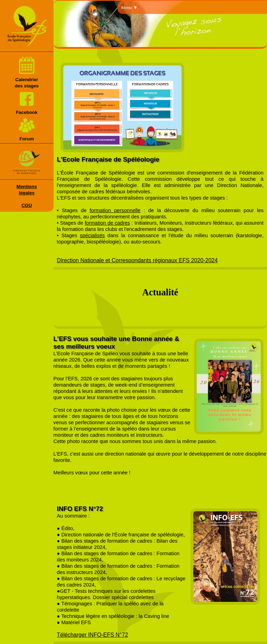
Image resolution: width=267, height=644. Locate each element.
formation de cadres (107, 223)
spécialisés (92, 235)
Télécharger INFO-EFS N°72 (93, 635)
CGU (27, 205)
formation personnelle (115, 210)
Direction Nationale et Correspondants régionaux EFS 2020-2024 (137, 260)
